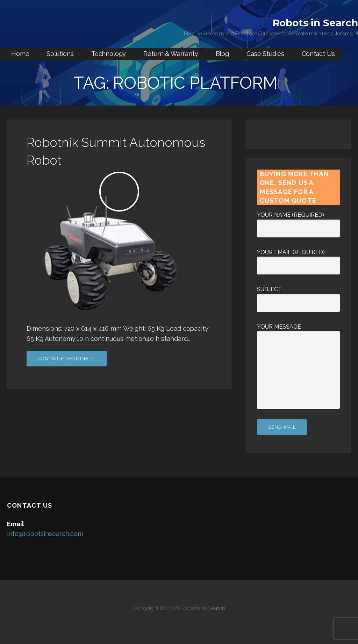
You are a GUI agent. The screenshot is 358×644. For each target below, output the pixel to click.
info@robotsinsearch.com (45, 534)
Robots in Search (315, 23)
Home (20, 54)
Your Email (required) (298, 259)
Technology (109, 54)
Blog (222, 54)
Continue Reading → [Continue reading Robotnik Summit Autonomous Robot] (67, 359)
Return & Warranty (171, 54)
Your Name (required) (298, 222)
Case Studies (265, 54)
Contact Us (318, 54)
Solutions (60, 54)
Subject (298, 296)
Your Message (298, 331)
